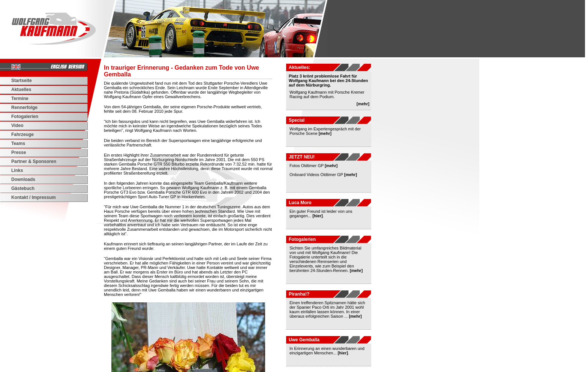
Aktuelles (21, 90)
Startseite (22, 81)
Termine (20, 99)
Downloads (23, 179)
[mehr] (363, 104)
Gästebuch (23, 188)
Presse (19, 152)
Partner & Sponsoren (34, 161)
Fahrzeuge (22, 134)
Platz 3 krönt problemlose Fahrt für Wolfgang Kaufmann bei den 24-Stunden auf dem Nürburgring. (328, 81)
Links (17, 170)
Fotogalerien (25, 117)
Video (17, 125)
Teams (18, 143)
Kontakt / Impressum (34, 197)
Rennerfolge (24, 108)
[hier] (318, 216)
